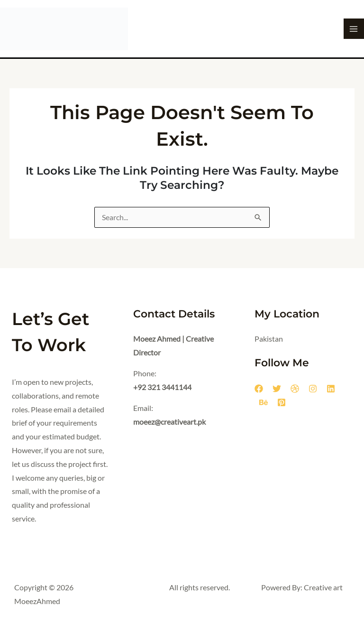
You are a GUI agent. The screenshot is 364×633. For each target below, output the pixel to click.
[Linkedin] (331, 389)
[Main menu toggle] (354, 29)
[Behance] (264, 402)
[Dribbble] (295, 389)
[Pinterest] (282, 402)
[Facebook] (259, 389)
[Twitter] (277, 389)
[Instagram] (313, 389)
